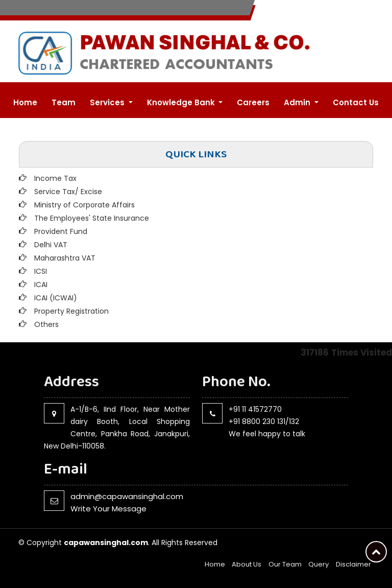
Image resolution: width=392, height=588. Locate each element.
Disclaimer (353, 564)
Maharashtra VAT (65, 258)
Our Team (285, 564)
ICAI (41, 285)
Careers (253, 102)
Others (46, 324)
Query (318, 564)
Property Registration (71, 311)
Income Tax (55, 178)
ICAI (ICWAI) (56, 298)
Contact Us (356, 102)
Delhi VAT (51, 245)
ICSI (41, 271)
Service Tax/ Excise (68, 192)
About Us (247, 564)
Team (64, 102)
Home (25, 102)
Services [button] (108, 102)
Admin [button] (298, 102)
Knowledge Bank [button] (182, 102)
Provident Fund (61, 231)
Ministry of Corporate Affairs (84, 205)
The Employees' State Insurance (92, 218)
